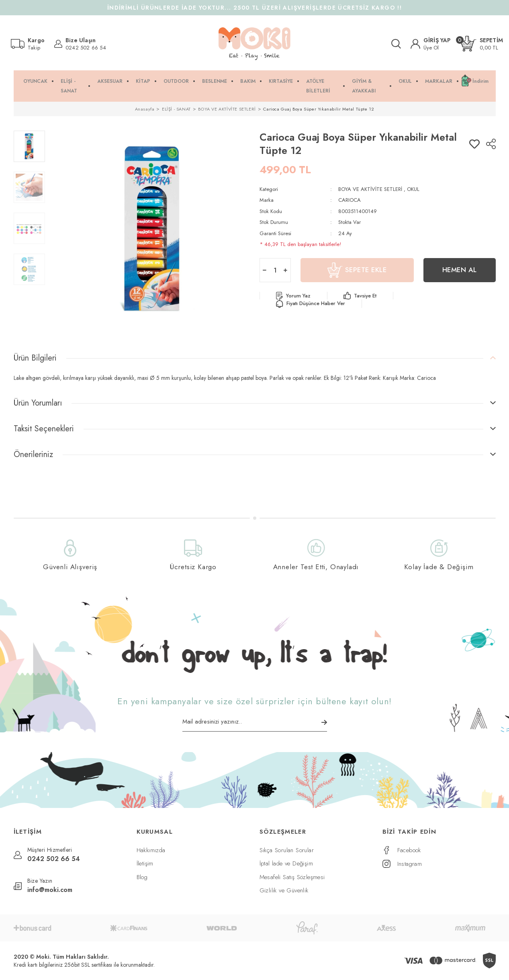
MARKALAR (439, 81)
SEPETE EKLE (357, 270)
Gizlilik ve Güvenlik (284, 890)
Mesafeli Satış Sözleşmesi (292, 877)
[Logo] (255, 44)
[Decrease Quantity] (265, 270)
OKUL (413, 189)
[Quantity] (275, 270)
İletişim (145, 863)
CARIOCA (350, 200)
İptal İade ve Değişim (286, 863)
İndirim (480, 81)
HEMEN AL (460, 270)
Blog (142, 877)
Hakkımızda (151, 850)
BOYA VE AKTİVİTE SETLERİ (370, 189)
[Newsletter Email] (255, 724)
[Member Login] (431, 44)
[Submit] (324, 722)
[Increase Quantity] (286, 270)
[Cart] (482, 44)
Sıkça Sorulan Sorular (287, 850)
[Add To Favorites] (474, 144)
